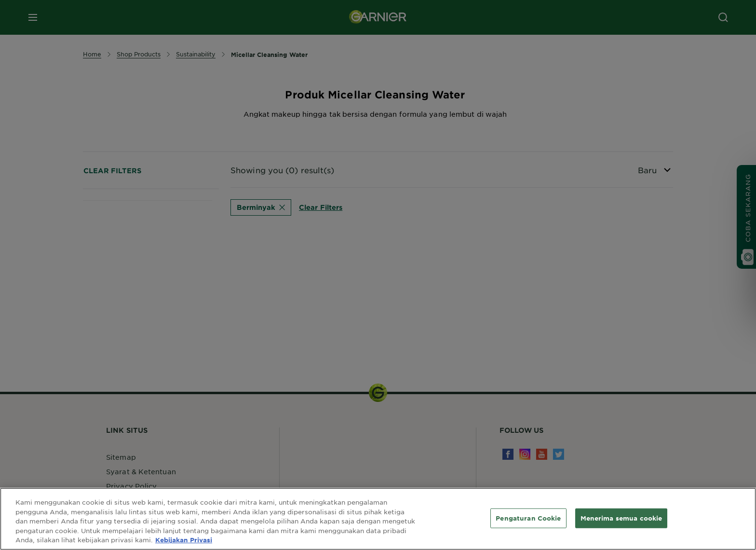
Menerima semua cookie (621, 518)
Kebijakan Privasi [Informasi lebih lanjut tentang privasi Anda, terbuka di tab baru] (184, 540)
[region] (378, 519)
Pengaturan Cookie (528, 518)
